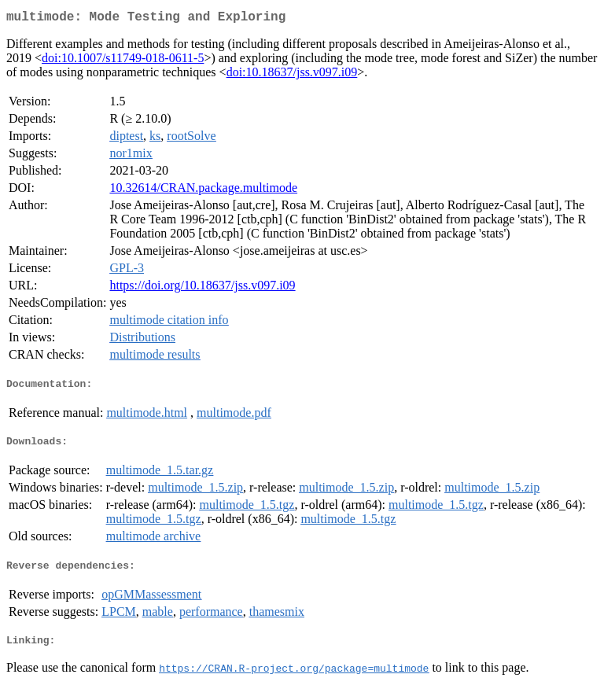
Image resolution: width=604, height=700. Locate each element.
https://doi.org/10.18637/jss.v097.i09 (202, 288)
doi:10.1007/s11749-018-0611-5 (123, 61)
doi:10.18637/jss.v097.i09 (292, 75)
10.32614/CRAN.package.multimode (203, 191)
